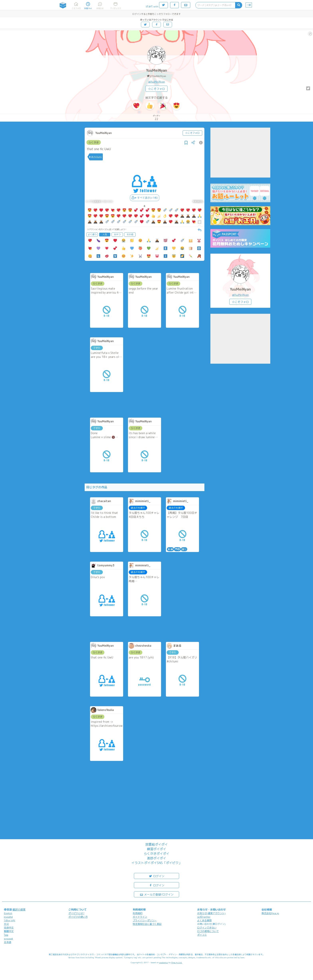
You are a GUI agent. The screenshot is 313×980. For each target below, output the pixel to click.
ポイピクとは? (76, 913)
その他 (130, 234)
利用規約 (138, 913)
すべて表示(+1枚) (145, 198)
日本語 (8, 942)
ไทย (6, 935)
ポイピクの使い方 (78, 917)
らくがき (94, 142)
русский (8, 939)
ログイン (156, 876)
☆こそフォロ (156, 89)
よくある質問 (204, 920)
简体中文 (9, 928)
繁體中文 (9, 931)
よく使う (92, 234)
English (8, 913)
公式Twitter (204, 917)
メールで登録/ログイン (157, 894)
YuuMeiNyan (156, 70)
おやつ (117, 234)
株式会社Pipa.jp (270, 913)
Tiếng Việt (10, 920)
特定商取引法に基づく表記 (147, 924)
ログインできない (207, 928)
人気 (105, 234)
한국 (6, 924)
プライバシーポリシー (145, 920)
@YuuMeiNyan (158, 76)
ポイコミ (202, 935)
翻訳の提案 (19, 910)
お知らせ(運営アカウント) (211, 913)
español (8, 917)
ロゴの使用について (208, 931)
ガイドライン (140, 917)
